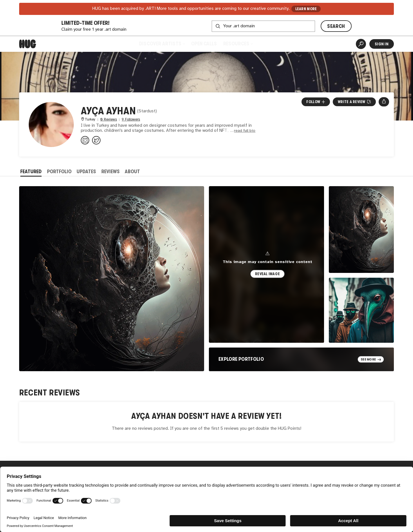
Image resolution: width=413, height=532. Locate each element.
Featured (31, 172)
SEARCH (336, 26)
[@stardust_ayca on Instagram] (85, 140)
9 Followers (131, 120)
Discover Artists (162, 44)
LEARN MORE (306, 9)
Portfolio (59, 172)
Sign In (382, 44)
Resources (238, 44)
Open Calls (204, 44)
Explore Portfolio (241, 359)
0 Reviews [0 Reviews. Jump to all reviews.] (109, 120)
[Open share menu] (384, 102)
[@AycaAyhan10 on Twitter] (96, 140)
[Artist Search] (361, 44)
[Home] (28, 44)
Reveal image (267, 274)
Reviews (110, 172)
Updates (86, 172)
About (132, 172)
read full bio (245, 131)
